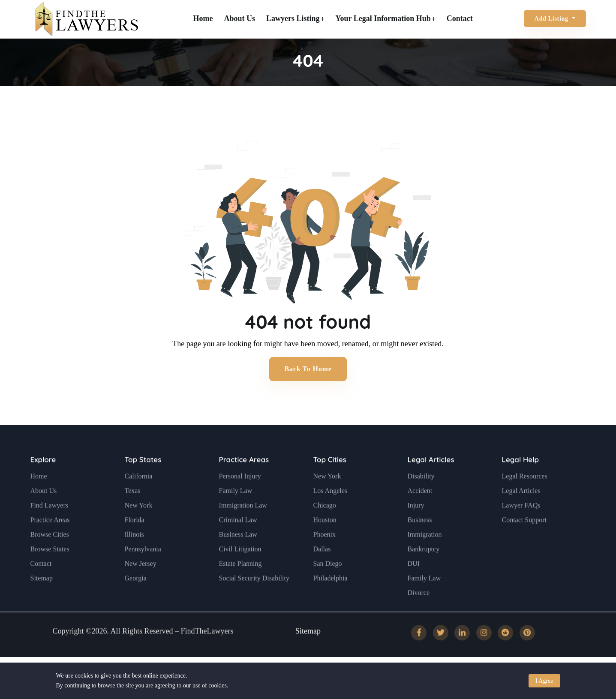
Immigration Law (243, 525)
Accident (420, 510)
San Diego (328, 583)
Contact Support (524, 539)
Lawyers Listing (295, 18)
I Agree (544, 681)
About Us (240, 18)
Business (420, 539)
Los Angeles (331, 510)
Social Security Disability (254, 598)
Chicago (325, 525)
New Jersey (141, 583)
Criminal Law (238, 539)
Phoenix (325, 554)
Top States (143, 479)
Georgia (136, 598)
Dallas (322, 568)
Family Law (236, 510)
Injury (416, 525)
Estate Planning (240, 583)
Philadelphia (331, 598)
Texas (133, 510)
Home (203, 18)
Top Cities (330, 479)
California (139, 496)
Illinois (134, 554)
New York (139, 525)
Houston (325, 539)
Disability (421, 496)
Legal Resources (525, 496)
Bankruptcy (424, 568)
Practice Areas (50, 539)
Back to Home (308, 369)
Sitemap (42, 598)
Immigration (425, 554)
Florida (135, 539)
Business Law (238, 554)
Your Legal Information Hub (386, 18)
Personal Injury (240, 496)
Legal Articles (431, 479)
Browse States (50, 568)
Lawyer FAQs (521, 525)
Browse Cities (50, 554)
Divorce (419, 612)
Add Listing (552, 19)
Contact (460, 18)
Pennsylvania (143, 568)
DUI (414, 583)
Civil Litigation (240, 568)
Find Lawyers (49, 525)
